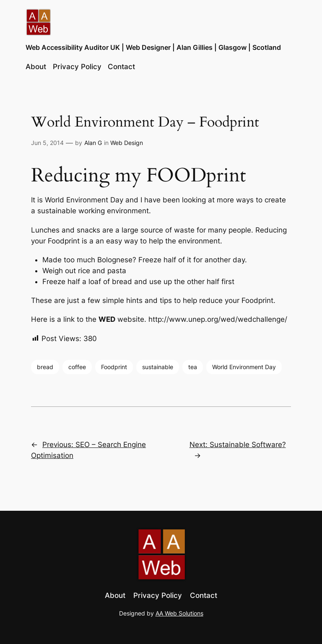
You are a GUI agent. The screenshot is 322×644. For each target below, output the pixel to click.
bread (45, 367)
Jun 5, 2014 (47, 143)
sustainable (158, 367)
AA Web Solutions (179, 613)
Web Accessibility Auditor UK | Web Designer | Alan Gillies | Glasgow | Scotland (153, 47)
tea (193, 367)
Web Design (127, 143)
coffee (77, 367)
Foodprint (114, 367)
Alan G (93, 143)
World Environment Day (244, 367)
